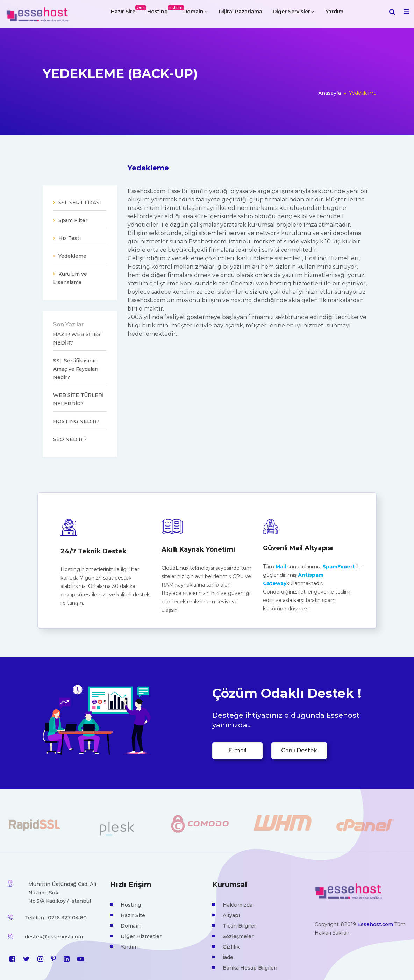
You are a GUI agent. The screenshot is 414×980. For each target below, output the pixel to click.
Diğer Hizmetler (141, 936)
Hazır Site (126, 10)
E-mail (237, 750)
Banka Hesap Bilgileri (250, 968)
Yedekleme (72, 256)
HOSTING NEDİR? (76, 421)
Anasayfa (330, 93)
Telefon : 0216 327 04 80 (56, 918)
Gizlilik (231, 947)
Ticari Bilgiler (239, 926)
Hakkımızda (238, 905)
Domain (195, 12)
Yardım (334, 12)
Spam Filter (73, 220)
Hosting (160, 10)
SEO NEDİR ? (70, 439)
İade (228, 957)
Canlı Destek (299, 750)
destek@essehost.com (54, 937)
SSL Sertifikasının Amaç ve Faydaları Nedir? (76, 369)
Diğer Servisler (293, 12)
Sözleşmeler (238, 936)
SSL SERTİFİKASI (80, 203)
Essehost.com (375, 924)
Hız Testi (70, 238)
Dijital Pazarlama (241, 12)
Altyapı (231, 915)
